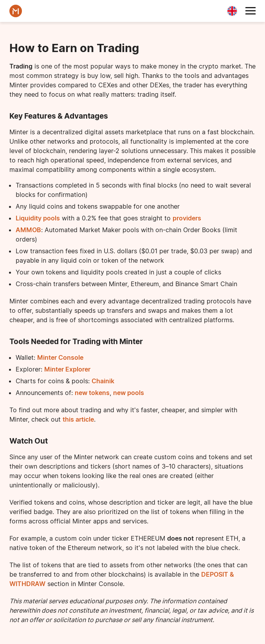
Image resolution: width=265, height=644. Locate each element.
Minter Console (60, 357)
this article (78, 419)
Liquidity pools (38, 218)
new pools (129, 393)
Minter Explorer (67, 369)
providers (187, 218)
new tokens (92, 393)
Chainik (103, 381)
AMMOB (28, 230)
